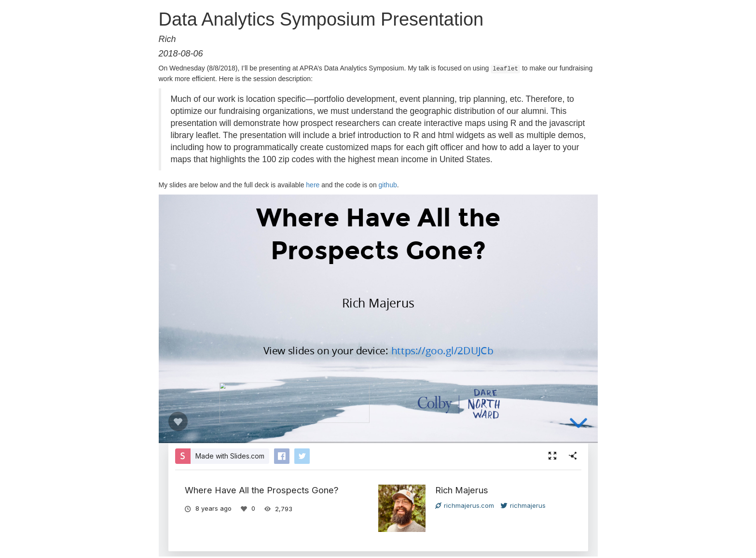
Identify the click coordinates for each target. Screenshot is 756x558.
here (313, 184)
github (388, 184)
